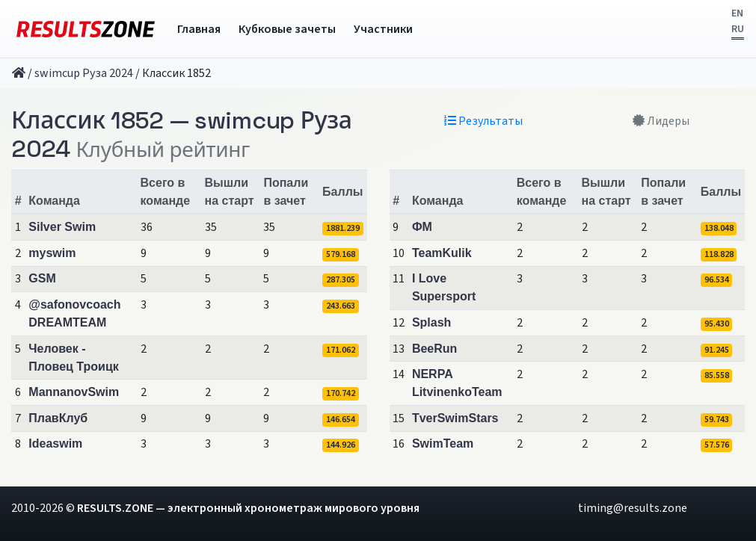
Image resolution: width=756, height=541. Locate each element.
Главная (199, 29)
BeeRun (434, 349)
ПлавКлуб (58, 418)
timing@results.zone (633, 508)
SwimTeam (443, 443)
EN (737, 13)
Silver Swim (62, 227)
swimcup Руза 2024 (84, 73)
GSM (42, 278)
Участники (383, 29)
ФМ (422, 227)
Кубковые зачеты (287, 29)
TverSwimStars (455, 418)
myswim (52, 253)
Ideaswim (55, 443)
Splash (431, 322)
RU (738, 29)
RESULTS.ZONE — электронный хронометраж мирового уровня (248, 508)
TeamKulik (442, 253)
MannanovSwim (74, 392)
